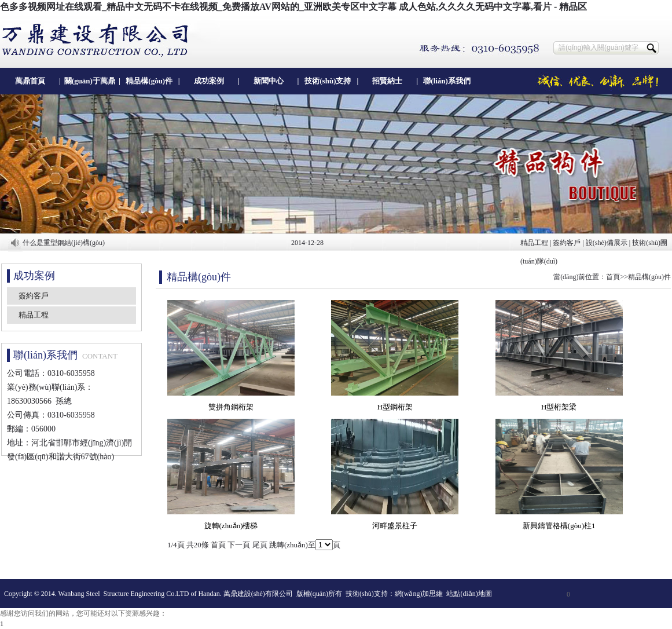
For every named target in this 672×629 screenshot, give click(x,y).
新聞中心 (269, 81)
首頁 (613, 277)
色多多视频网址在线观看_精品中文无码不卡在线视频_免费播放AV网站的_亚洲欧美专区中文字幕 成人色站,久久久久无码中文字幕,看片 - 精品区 (293, 7)
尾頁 (260, 545)
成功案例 (209, 81)
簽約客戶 (567, 243)
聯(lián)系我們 (447, 81)
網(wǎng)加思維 (419, 594)
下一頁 (239, 545)
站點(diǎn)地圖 (469, 594)
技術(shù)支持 (328, 81)
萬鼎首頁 (30, 81)
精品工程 (534, 243)
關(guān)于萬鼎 (90, 81)
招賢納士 (387, 81)
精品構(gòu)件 (149, 81)
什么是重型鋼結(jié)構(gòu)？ (64, 243)
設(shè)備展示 (607, 243)
